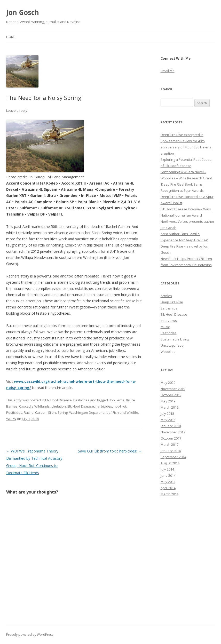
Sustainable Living (175, 339)
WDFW (11, 419)
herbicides (104, 406)
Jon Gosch (23, 12)
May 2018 (168, 420)
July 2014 (167, 469)
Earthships (169, 308)
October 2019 (171, 395)
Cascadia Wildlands (34, 406)
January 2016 (171, 451)
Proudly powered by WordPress (30, 635)
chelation (59, 406)
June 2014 (168, 475)
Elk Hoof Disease (58, 400)
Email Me (168, 71)
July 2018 (167, 414)
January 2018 (171, 426)
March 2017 (169, 444)
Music (165, 327)
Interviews (169, 321)
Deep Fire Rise (172, 302)
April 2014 (168, 488)
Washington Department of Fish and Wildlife (104, 412)
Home (11, 37)
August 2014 (170, 463)
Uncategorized (172, 345)
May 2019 (168, 401)
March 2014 (169, 494)
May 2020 (168, 383)
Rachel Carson (35, 412)
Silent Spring (58, 412)
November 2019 (173, 389)
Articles (166, 296)
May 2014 (168, 482)
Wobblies (168, 352)
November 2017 (173, 432)
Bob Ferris (117, 400)
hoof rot (120, 406)
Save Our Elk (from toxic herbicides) (110, 451)
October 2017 (171, 438)
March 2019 (169, 407)
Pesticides (81, 400)
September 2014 (173, 457)
